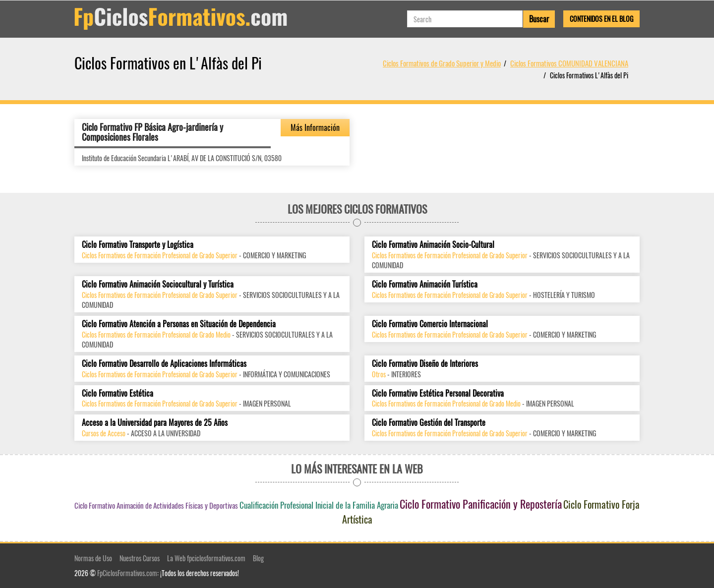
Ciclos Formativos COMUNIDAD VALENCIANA (569, 63)
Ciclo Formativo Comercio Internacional (430, 324)
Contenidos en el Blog (601, 19)
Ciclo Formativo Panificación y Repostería (481, 504)
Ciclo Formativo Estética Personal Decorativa (438, 393)
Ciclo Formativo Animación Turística (425, 284)
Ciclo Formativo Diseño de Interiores (425, 364)
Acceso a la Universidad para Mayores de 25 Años (155, 423)
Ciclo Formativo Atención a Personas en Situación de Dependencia (179, 324)
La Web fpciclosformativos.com (206, 558)
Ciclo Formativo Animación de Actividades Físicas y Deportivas (156, 505)
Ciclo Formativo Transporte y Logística (138, 245)
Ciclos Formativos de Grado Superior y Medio (442, 63)
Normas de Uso (93, 558)
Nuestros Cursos (140, 558)
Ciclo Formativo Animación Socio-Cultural (433, 245)
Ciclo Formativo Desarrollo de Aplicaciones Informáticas (164, 364)
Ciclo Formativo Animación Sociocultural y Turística (158, 284)
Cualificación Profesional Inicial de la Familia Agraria (319, 505)
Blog (258, 558)
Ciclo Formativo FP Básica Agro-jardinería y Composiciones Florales (152, 132)
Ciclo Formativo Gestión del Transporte (429, 423)
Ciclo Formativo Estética (118, 393)
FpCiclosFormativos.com (127, 573)
